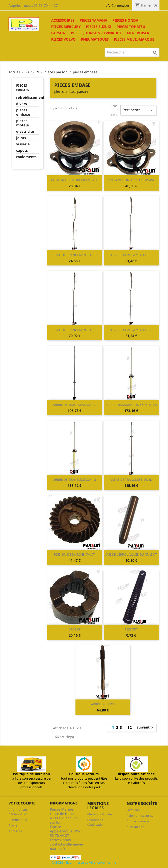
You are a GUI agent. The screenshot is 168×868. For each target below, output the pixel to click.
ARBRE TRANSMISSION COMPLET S (131, 405)
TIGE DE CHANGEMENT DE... (75, 255)
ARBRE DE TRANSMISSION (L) (74, 480)
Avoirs (13, 825)
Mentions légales (100, 814)
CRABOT (74, 629)
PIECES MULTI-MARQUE (134, 39)
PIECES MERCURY (66, 27)
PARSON (58, 33)
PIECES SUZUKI (99, 27)
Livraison (133, 810)
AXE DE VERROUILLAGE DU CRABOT (131, 554)
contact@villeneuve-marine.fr (66, 846)
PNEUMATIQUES (95, 39)
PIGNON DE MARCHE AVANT (74, 554)
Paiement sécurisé (140, 815)
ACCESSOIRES (63, 20)
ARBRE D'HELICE (103, 704)
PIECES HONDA (125, 20)
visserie (23, 144)
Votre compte (22, 803)
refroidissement (27, 97)
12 (130, 727)
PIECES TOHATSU (131, 27)
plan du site (135, 827)
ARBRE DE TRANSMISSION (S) (75, 405)
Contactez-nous (138, 821)
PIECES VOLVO (63, 39)
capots (22, 151)
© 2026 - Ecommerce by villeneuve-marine (84, 862)
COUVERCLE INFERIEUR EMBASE (75, 180)
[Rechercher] (132, 52)
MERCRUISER (138, 33)
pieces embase (23, 112)
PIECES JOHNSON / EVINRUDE (96, 33)
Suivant (146, 728)
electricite (25, 132)
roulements (26, 157)
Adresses (15, 831)
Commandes (18, 820)
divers (22, 104)
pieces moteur (23, 123)
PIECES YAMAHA (93, 20)
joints (21, 138)
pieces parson (23, 88)
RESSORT (131, 629)
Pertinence (138, 110)
